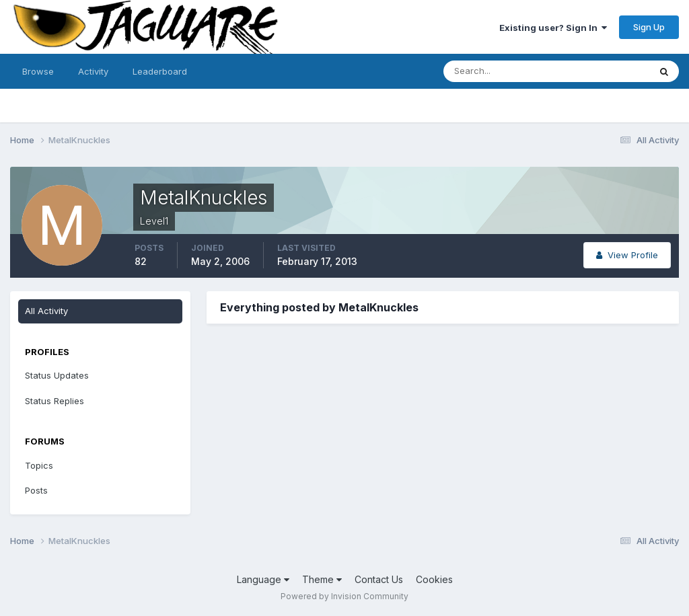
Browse (38, 71)
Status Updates (57, 375)
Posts (36, 490)
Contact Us (379, 579)
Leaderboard (160, 71)
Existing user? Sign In (553, 28)
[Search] (503, 71)
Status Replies (55, 401)
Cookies (434, 579)
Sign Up (649, 27)
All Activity (46, 311)
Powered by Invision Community (344, 596)
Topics (39, 465)
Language (263, 579)
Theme (322, 579)
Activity (93, 71)
